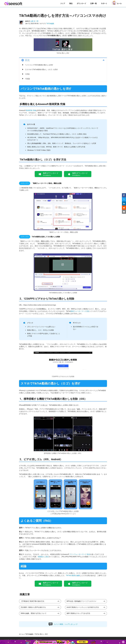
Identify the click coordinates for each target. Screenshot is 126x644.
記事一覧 (94, 3)
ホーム (21, 634)
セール (117, 3)
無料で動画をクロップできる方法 (78, 613)
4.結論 (28, 79)
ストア (63, 3)
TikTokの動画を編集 (73, 575)
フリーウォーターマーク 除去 (80, 554)
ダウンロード (81, 3)
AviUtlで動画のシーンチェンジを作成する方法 (83, 607)
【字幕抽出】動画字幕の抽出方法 (32, 601)
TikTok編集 (50, 24)
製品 (71, 3)
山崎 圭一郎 (34, 21)
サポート (104, 3)
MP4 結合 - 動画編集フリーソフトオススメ (82, 601)
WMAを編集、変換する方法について (34, 613)
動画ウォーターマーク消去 (80, 311)
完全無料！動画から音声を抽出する (33, 607)
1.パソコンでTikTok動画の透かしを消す (39, 65)
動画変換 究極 (31, 110)
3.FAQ (27, 74)
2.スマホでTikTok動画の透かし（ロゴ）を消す (42, 70)
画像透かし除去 (43, 557)
